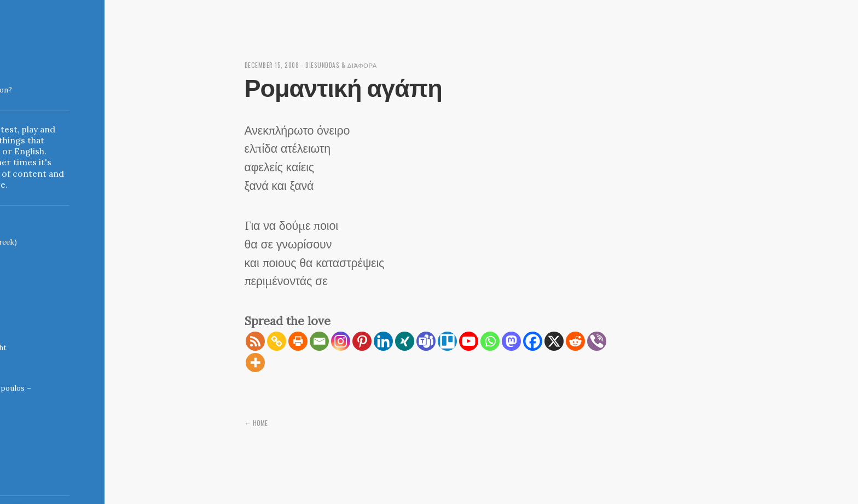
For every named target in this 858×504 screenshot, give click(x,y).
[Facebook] (533, 341)
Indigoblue (9, 85)
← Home (257, 422)
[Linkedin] (383, 341)
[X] (554, 341)
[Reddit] (575, 341)
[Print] (298, 341)
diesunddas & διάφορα (349, 65)
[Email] (319, 341)
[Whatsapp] (490, 341)
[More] (255, 363)
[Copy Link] (277, 341)
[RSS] (255, 341)
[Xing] (405, 341)
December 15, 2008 (274, 65)
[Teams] (426, 341)
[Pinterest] (362, 341)
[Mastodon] (511, 341)
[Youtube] (469, 341)
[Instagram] (341, 341)
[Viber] (597, 341)
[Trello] (447, 341)
